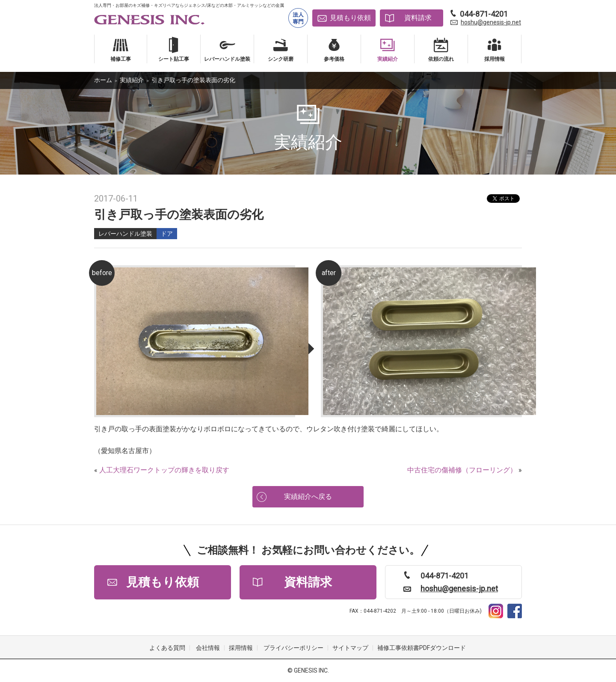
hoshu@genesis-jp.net (491, 22)
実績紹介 (132, 80)
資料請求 (418, 18)
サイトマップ (350, 648)
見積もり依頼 (350, 18)
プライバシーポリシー (293, 648)
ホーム (103, 80)
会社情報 (208, 648)
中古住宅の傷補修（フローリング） (462, 470)
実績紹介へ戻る (308, 497)
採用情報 (241, 648)
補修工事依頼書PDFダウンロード (422, 648)
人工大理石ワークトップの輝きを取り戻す (164, 470)
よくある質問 (167, 648)
